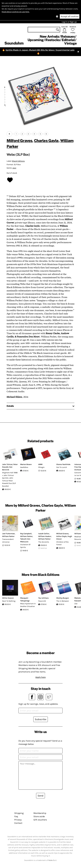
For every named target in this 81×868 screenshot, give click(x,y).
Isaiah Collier (44, 534)
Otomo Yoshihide (63, 464)
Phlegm (41, 467)
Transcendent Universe (8, 541)
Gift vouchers (40, 820)
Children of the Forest (62, 543)
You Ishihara (43, 598)
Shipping (19, 813)
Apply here (40, 677)
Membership (40, 813)
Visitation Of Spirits (25, 546)
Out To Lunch (62, 467)
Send (40, 796)
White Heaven (8, 598)
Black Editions (18, 161)
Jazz (14, 168)
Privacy (18, 820)
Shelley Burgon (63, 598)
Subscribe (41, 719)
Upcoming (36, 40)
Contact (18, 823)
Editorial (68, 40)
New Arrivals (49, 36)
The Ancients (44, 542)
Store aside (39, 816)
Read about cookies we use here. (16, 12)
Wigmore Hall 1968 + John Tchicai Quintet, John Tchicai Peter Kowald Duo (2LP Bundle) (10, 479)
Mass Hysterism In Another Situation (28, 605)
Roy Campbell (26, 534)
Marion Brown (26, 464)
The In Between (63, 601)
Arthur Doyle (62, 536)
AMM (40, 464)
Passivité (42, 601)
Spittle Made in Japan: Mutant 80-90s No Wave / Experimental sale (40, 50)
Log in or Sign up (69, 22)
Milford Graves (19, 141)
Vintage (70, 43)
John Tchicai (7, 464)
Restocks (53, 40)
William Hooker (45, 536)
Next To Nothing (9, 601)
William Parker (8, 536)
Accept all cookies (70, 16)
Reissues (68, 36)
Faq (16, 816)
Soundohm (14, 43)
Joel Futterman (8, 534)
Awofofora (24, 467)
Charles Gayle (46, 141)
